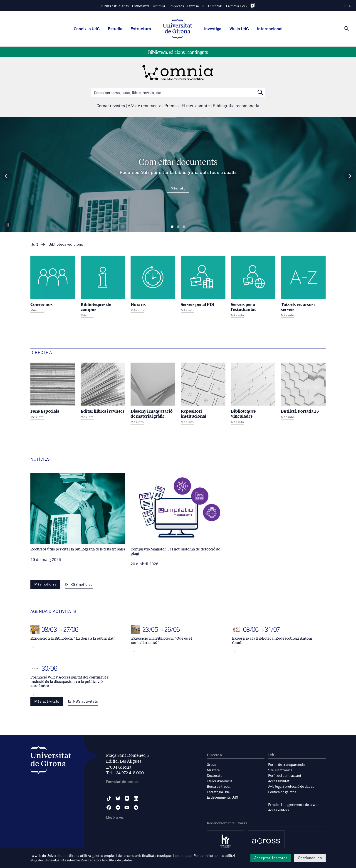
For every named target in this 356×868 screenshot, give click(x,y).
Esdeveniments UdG (222, 798)
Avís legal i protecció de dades (291, 787)
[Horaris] (153, 285)
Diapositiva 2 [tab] (178, 227)
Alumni (159, 6)
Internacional (270, 29)
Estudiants (141, 6)
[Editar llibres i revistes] (103, 392)
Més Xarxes (115, 818)
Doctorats (215, 776)
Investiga (213, 29)
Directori (215, 6)
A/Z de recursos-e (145, 106)
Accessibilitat (279, 781)
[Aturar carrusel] (8, 224)
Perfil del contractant (285, 776)
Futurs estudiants (115, 6)
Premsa (193, 6)
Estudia (115, 29)
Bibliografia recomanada (236, 106)
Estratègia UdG (219, 792)
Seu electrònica (280, 770)
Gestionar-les (310, 858)
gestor (39, 860)
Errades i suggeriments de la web (294, 805)
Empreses (176, 6)
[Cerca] (347, 29)
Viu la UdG (239, 29)
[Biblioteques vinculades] (253, 394)
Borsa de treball (219, 787)
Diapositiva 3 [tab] (184, 227)
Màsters (213, 770)
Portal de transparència (286, 765)
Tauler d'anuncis (220, 781)
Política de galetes (282, 792)
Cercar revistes (111, 106)
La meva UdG (236, 6)
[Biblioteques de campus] (103, 288)
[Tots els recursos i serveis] (303, 288)
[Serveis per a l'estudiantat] (253, 288)
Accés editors (279, 810)
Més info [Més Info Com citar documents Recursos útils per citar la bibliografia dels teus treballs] (178, 188)
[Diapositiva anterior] (7, 176)
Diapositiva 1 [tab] (172, 227)
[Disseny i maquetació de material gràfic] (153, 394)
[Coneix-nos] (53, 285)
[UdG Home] (178, 29)
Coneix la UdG (87, 29)
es (344, 6)
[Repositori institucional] (203, 394)
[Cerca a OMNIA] (260, 92)
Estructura (141, 29)
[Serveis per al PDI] (203, 285)
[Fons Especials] (53, 392)
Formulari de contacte (123, 782)
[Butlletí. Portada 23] (303, 392)
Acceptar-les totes (271, 858)
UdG (34, 245)
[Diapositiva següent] (349, 176)
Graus (211, 765)
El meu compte (196, 106)
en (349, 6)
